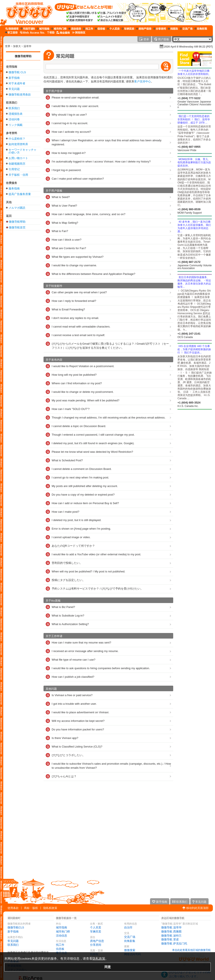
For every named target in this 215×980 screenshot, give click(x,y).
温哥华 (27, 46)
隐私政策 (99, 958)
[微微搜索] (12, 29)
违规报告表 (16, 114)
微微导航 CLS (17, 72)
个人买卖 (96, 927)
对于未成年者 (17, 83)
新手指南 (14, 78)
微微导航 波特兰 (171, 936)
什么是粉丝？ (17, 139)
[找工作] (88, 29)
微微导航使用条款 (20, 95)
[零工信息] (12, 33)
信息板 (60, 949)
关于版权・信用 (18, 175)
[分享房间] (160, 29)
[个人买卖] (113, 29)
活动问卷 (14, 119)
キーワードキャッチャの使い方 (23, 151)
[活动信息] (75, 29)
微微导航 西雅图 (171, 932)
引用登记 (14, 169)
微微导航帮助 (23, 56)
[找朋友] (173, 29)
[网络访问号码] (32, 33)
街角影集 (130, 941)
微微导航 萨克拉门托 (174, 944)
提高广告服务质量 (20, 194)
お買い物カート (18, 158)
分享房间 (96, 945)
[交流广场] (186, 29)
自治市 (128, 927)
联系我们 (14, 108)
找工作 (60, 945)
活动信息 (62, 936)
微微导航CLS (16, 927)
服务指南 (14, 188)
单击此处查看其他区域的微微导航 (191, 950)
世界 (8, 46)
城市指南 (62, 927)
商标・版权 (31, 908)
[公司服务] (63, 33)
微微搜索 (130, 950)
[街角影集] (201, 29)
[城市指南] (43, 29)
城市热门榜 (63, 932)
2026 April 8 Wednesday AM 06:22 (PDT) (188, 47)
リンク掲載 (16, 125)
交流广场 (130, 937)
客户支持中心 (143, 81)
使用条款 (13, 908)
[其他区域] (79, 33)
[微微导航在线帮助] (51, 33)
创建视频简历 (17, 164)
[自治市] (28, 29)
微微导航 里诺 (170, 939)
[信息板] (100, 29)
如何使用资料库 (18, 144)
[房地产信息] (144, 29)
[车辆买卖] (128, 29)
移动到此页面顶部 (197, 908)
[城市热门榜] (59, 29)
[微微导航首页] (27, 13)
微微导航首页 (17, 227)
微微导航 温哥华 (171, 927)
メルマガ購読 (17, 208)
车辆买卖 (96, 932)
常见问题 (14, 89)
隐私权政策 (50, 908)
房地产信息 (97, 941)
